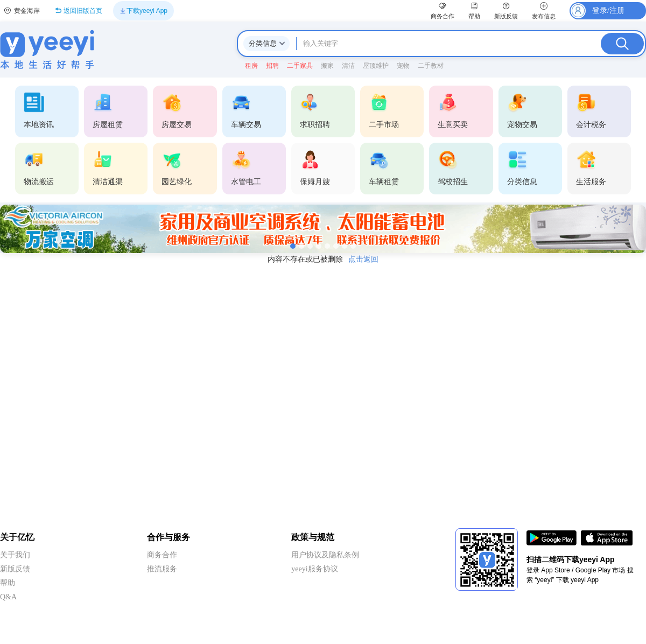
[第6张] (336, 246)
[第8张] (353, 246)
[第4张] (319, 246)
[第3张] (310, 246)
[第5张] (327, 246)
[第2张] (301, 246)
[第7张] (345, 246)
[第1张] (293, 246)
